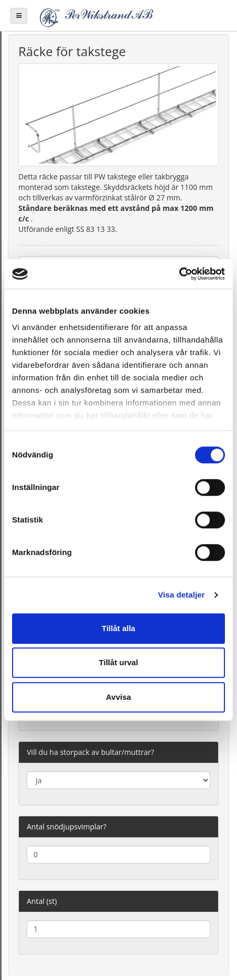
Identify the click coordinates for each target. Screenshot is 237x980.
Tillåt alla (118, 628)
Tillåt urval (119, 662)
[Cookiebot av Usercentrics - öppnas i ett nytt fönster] (179, 274)
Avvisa (118, 697)
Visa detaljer (181, 595)
